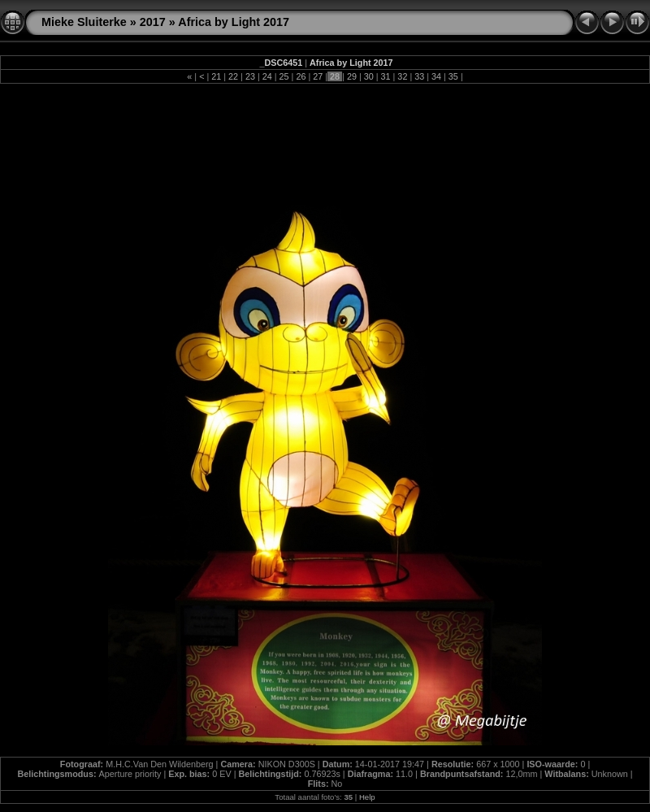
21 (216, 76)
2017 (153, 22)
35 (453, 76)
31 (386, 76)
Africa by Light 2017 (234, 22)
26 (301, 76)
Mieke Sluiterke (84, 22)
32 (402, 76)
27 (318, 76)
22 (233, 76)
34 (436, 76)
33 (419, 76)
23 (250, 76)
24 (267, 76)
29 (352, 76)
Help (367, 797)
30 (369, 76)
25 (284, 76)
